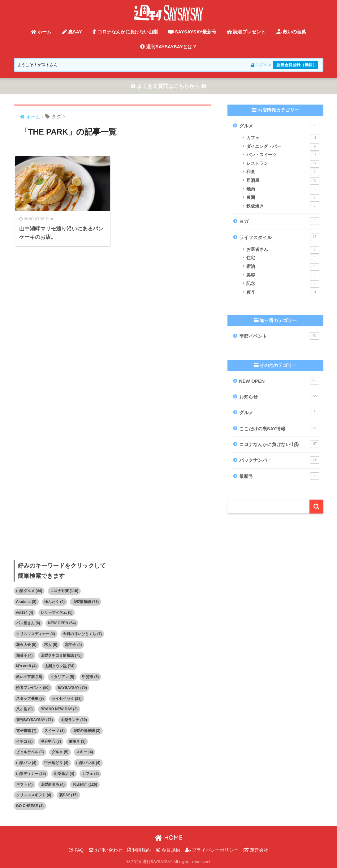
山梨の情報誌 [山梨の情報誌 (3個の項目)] (86, 731)
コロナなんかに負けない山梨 (125, 32)
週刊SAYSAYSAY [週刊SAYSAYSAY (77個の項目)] (35, 720)
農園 (283, 198)
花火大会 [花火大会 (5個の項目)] (26, 645)
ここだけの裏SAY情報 (279, 428)
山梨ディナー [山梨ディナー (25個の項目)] (31, 774)
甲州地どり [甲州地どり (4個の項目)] (56, 763)
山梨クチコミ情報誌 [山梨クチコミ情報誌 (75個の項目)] (61, 655)
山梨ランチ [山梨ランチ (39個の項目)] (74, 720)
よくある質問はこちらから (169, 86)
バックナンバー (279, 460)
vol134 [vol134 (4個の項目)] (25, 612)
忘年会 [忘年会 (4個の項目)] (73, 645)
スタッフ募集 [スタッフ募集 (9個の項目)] (30, 698)
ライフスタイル (279, 237)
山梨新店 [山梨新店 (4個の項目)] (64, 774)
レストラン (283, 164)
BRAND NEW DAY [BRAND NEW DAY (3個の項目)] (59, 709)
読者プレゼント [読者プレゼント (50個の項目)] (33, 688)
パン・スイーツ (283, 155)
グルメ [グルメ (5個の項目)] (60, 752)
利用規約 (139, 850)
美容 (283, 276)
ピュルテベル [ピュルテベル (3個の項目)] (30, 752)
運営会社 (256, 850)
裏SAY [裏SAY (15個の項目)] (68, 795)
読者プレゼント (246, 32)
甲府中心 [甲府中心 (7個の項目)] (51, 741)
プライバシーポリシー (212, 850)
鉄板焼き (283, 207)
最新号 (279, 476)
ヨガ (279, 221)
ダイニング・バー (283, 147)
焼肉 (283, 190)
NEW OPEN (279, 381)
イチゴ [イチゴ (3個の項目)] (24, 741)
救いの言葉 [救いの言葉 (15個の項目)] (29, 677)
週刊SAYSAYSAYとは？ (168, 47)
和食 (283, 173)
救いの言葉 (291, 32)
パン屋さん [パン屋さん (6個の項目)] (28, 623)
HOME (168, 838)
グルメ (279, 126)
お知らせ (279, 397)
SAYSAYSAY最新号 (192, 32)
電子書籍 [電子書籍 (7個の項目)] (26, 731)
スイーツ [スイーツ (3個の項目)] (54, 731)
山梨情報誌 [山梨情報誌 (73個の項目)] (86, 602)
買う (283, 293)
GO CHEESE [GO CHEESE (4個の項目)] (30, 806)
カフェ (283, 138)
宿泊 (283, 267)
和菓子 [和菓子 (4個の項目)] (24, 655)
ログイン (261, 65)
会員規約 (168, 850)
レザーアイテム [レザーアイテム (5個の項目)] (57, 612)
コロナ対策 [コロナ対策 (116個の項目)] (64, 591)
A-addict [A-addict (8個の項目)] (26, 602)
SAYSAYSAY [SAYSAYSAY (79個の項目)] (72, 688)
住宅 (283, 259)
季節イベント (279, 336)
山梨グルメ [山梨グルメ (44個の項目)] (29, 591)
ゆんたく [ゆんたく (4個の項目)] (54, 602)
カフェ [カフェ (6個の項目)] (90, 774)
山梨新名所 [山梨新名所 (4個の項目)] (53, 784)
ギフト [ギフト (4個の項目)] (24, 784)
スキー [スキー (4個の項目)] (84, 752)
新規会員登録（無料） (296, 65)
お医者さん (283, 250)
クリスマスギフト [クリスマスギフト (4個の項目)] (34, 795)
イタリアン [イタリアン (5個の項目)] (62, 677)
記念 (283, 284)
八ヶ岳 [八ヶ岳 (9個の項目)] (24, 709)
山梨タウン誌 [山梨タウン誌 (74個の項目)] (60, 666)
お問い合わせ (106, 850)
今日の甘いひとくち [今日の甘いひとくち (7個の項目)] (82, 634)
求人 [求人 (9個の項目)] (51, 645)
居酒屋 (283, 181)
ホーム (41, 32)
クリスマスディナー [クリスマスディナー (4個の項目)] (36, 634)
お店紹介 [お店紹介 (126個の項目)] (85, 784)
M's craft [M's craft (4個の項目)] (26, 666)
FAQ (76, 850)
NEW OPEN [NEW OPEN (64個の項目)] (62, 623)
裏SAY (72, 32)
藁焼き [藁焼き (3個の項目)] (77, 741)
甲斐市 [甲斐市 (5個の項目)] (90, 677)
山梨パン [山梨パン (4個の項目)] (26, 763)
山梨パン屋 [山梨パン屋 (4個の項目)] (88, 763)
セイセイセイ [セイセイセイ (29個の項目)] (67, 698)
